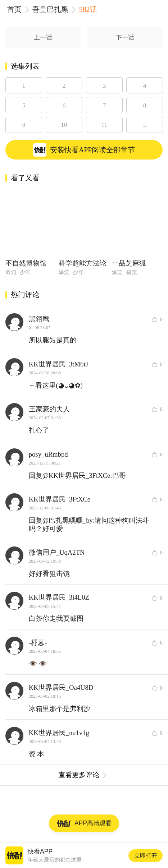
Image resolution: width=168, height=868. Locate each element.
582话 (88, 9)
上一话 (43, 37)
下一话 (125, 37)
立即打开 (146, 855)
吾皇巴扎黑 (50, 9)
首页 (14, 9)
